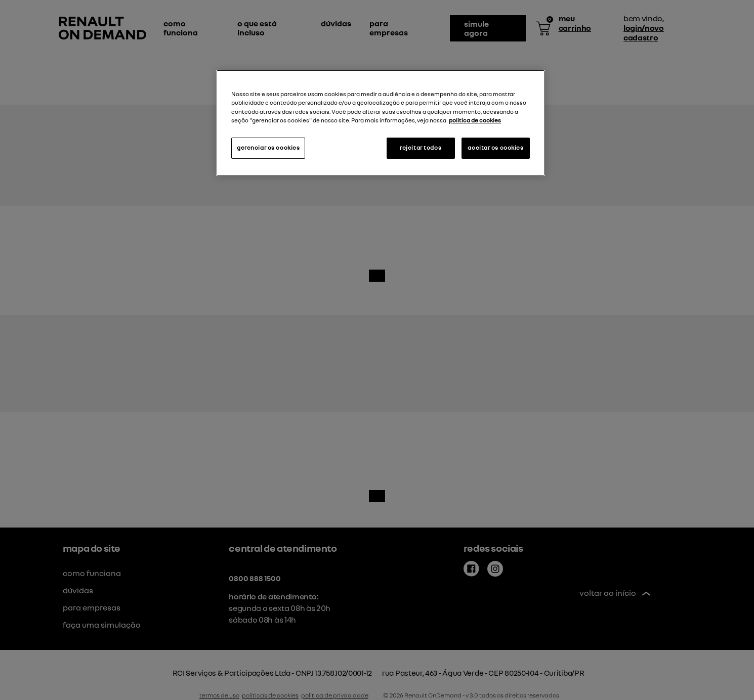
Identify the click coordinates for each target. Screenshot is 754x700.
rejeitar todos (421, 148)
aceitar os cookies (495, 148)
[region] (381, 123)
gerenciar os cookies (268, 148)
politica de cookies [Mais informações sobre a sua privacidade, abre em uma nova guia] (475, 120)
